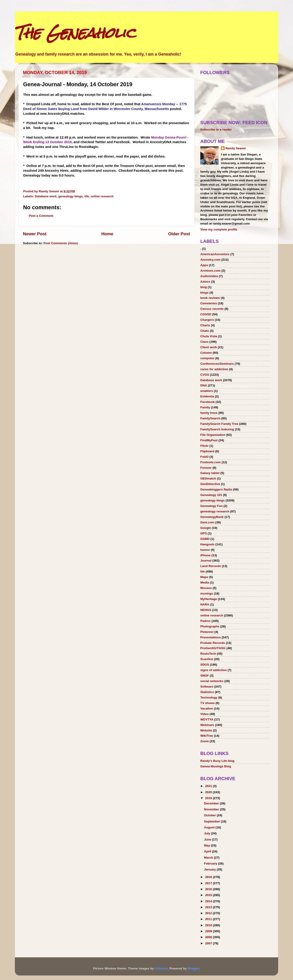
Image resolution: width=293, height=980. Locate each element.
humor (205, 550)
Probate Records (213, 643)
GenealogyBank (212, 517)
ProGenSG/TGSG (213, 648)
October (210, 815)
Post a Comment (41, 216)
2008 (209, 937)
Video (205, 714)
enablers (207, 391)
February (211, 864)
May (207, 845)
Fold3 (204, 457)
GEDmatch (208, 478)
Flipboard (207, 451)
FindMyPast (209, 440)
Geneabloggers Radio (216, 489)
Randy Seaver (236, 148)
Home (107, 234)
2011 (209, 919)
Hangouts (207, 544)
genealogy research (215, 511)
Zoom (205, 741)
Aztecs (205, 282)
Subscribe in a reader (216, 130)
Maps (204, 577)
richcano (161, 968)
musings (207, 593)
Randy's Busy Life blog (217, 761)
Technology (209, 698)
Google (206, 528)
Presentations (210, 637)
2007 (209, 943)
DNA (204, 385)
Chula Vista (209, 336)
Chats (205, 331)
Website (206, 730)
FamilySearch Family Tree (219, 424)
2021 (209, 786)
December (212, 803)
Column (206, 353)
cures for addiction (214, 369)
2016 (209, 889)
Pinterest (207, 632)
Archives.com (210, 271)
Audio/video (209, 276)
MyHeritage (209, 599)
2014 (209, 901)
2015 (209, 895)
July (208, 833)
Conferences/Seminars (217, 364)
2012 (209, 913)
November (212, 809)
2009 (209, 931)
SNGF (205, 676)
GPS (204, 533)
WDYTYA (207, 719)
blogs (204, 293)
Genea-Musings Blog (216, 766)
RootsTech (208, 654)
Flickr (204, 446)
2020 (209, 792)
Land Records (211, 566)
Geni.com (207, 522)
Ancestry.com (210, 260)
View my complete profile (219, 229)
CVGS (205, 375)
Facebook (208, 402)
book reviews (210, 298)
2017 (209, 883)
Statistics (207, 692)
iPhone (205, 555)
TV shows (208, 703)
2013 (209, 907)
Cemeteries (209, 303)
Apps (204, 265)
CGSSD (206, 314)
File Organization (213, 435)
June (208, 839)
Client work (209, 347)
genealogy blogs (71, 196)
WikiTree (207, 736)
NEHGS (206, 610)
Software (207, 687)
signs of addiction (214, 670)
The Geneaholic (75, 33)
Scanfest (207, 659)
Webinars (207, 725)
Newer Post (35, 234)
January (210, 869)
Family (205, 407)
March (209, 858)
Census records (212, 309)
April (208, 851)
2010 (209, 925)
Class (204, 342)
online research (102, 196)
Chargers (207, 320)
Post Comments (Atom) (61, 243)
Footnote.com (210, 462)
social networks (212, 681)
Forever (206, 468)
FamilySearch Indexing (217, 429)
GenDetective (210, 484)
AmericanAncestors (215, 254)
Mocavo (206, 588)
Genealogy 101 (211, 495)
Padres (205, 621)
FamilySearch (210, 418)
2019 (209, 798)
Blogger (193, 968)
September (212, 821)
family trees (209, 413)
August (210, 827)
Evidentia (207, 396)
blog (204, 287)
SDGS (205, 665)
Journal (206, 561)
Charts (205, 325)
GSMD (205, 539)
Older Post (179, 234)
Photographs (210, 626)
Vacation (207, 708)
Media (205, 582)
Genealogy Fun (212, 506)
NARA (205, 604)
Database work (46, 196)
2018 (209, 877)
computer (207, 358)
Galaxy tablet (210, 473)
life (87, 196)
